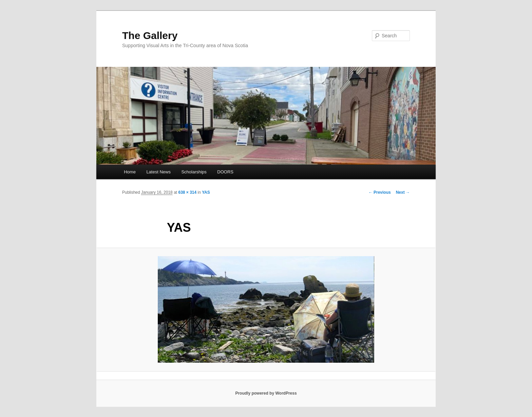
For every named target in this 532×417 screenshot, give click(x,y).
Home (130, 172)
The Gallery (150, 35)
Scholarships (194, 172)
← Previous (380, 192)
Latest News (158, 172)
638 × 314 (187, 192)
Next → (403, 192)
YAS (206, 192)
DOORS (225, 172)
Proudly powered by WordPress (266, 393)
